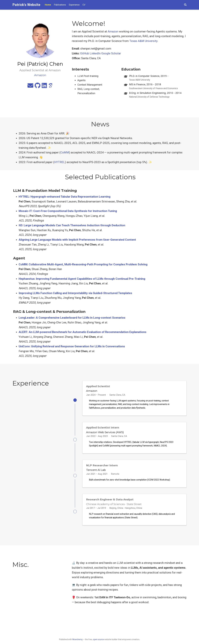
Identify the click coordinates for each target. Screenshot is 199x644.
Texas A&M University (143, 41)
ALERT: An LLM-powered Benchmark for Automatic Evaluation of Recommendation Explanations (83, 332)
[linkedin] (44, 87)
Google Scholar (111, 53)
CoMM (65, 152)
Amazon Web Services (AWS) (105, 433)
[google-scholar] (50, 87)
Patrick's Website (26, 5)
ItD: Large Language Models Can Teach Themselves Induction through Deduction (72, 225)
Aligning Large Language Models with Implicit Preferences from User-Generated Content (77, 240)
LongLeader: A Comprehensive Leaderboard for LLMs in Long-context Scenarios (72, 318)
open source (98, 639)
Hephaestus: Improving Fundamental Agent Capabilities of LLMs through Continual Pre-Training (82, 279)
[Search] (185, 5)
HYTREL (60, 162)
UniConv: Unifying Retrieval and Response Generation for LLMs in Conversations (72, 346)
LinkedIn (95, 53)
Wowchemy (77, 639)
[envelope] (30, 87)
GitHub (85, 53)
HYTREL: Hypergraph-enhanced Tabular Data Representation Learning (65, 197)
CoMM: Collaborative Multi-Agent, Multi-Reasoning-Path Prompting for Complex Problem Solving (83, 264)
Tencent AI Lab (96, 472)
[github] (38, 87)
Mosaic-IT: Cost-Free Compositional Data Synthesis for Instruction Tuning (68, 211)
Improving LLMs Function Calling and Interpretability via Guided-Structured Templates (75, 293)
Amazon (113, 31)
